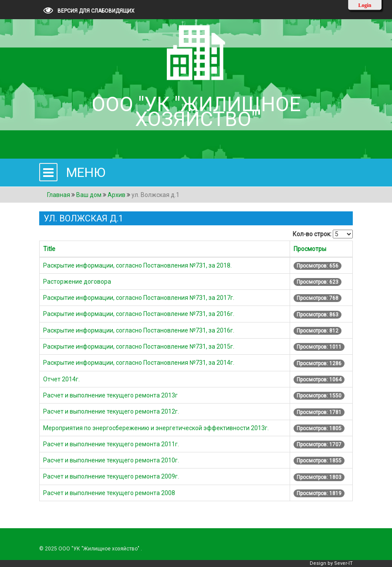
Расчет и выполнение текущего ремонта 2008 (109, 493)
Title (49, 249)
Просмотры (310, 249)
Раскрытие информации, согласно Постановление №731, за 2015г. (139, 346)
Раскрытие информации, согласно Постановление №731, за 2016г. (139, 314)
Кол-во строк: (312, 234)
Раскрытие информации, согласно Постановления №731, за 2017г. (139, 298)
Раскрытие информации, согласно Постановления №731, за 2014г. (139, 363)
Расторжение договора (77, 282)
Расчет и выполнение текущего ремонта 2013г (110, 395)
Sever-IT (343, 563)
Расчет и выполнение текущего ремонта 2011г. (111, 444)
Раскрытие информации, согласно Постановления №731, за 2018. (137, 265)
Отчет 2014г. (61, 379)
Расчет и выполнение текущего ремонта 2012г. (111, 411)
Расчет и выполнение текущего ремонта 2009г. (111, 476)
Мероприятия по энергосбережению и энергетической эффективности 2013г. (156, 428)
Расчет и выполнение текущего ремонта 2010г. (111, 460)
